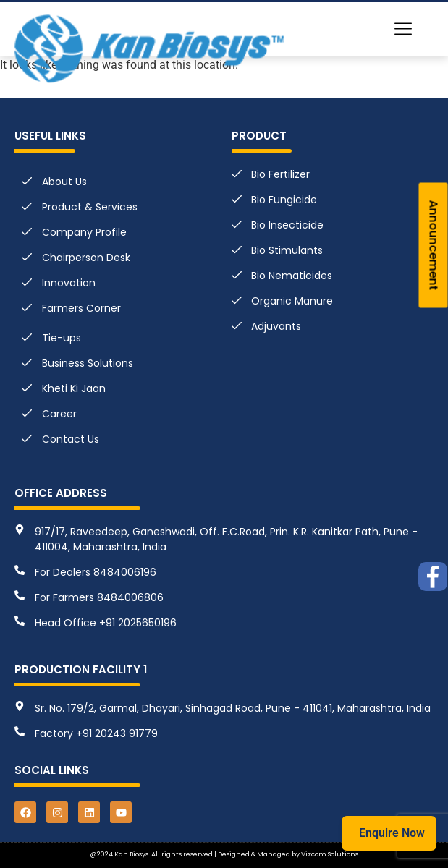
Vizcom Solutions (330, 854)
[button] (403, 30)
